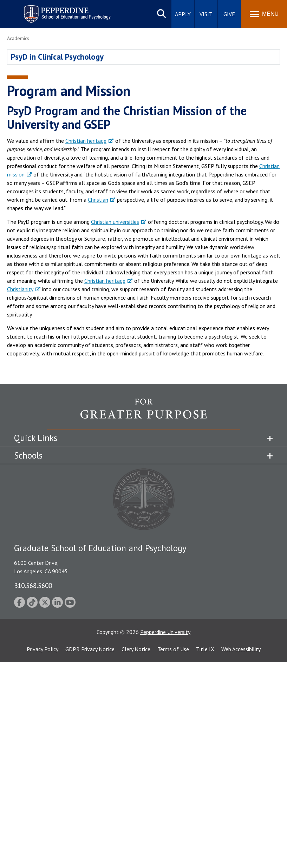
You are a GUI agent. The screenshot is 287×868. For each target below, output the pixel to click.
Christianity (20, 289)
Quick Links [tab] (36, 438)
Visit (206, 14)
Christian (98, 200)
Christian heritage (86, 141)
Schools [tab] (28, 455)
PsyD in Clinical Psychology (57, 57)
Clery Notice (136, 649)
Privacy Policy (43, 649)
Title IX (205, 649)
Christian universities (115, 222)
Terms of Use (173, 649)
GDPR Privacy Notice (90, 649)
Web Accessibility (241, 649)
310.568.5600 (33, 585)
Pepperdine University (165, 632)
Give (229, 14)
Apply (183, 14)
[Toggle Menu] (264, 14)
